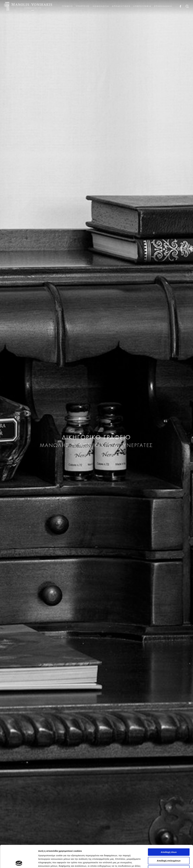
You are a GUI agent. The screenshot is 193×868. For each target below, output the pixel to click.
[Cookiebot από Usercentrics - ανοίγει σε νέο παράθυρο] (19, 862)
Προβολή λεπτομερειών (173, 862)
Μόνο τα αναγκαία (169, 847)
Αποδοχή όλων (169, 830)
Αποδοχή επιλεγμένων (169, 838)
